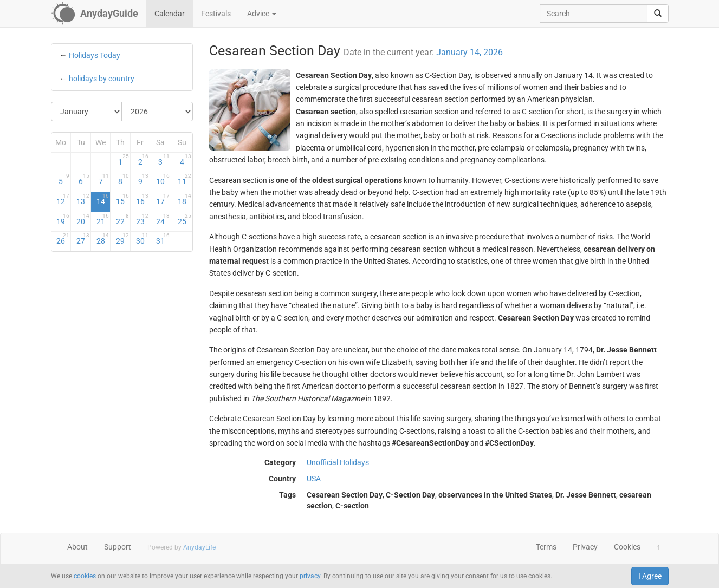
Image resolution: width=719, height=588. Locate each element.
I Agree (650, 576)
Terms (546, 547)
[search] (658, 14)
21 (103, 219)
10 (163, 179)
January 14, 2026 (469, 52)
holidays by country (102, 79)
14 (103, 199)
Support (118, 547)
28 (103, 239)
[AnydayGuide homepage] (95, 14)
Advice (262, 14)
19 (63, 219)
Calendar (170, 14)
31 (163, 239)
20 (83, 219)
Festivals (216, 14)
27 (83, 239)
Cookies (627, 547)
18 (184, 199)
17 (163, 199)
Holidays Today (95, 55)
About (77, 547)
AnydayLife (199, 547)
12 (63, 199)
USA (314, 479)
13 (83, 199)
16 (142, 199)
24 (163, 219)
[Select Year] (157, 112)
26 (63, 239)
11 (184, 179)
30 (142, 239)
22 (122, 219)
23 (142, 219)
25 (184, 219)
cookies (85, 576)
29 (122, 239)
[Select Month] (87, 112)
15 (122, 199)
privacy (310, 576)
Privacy (585, 547)
